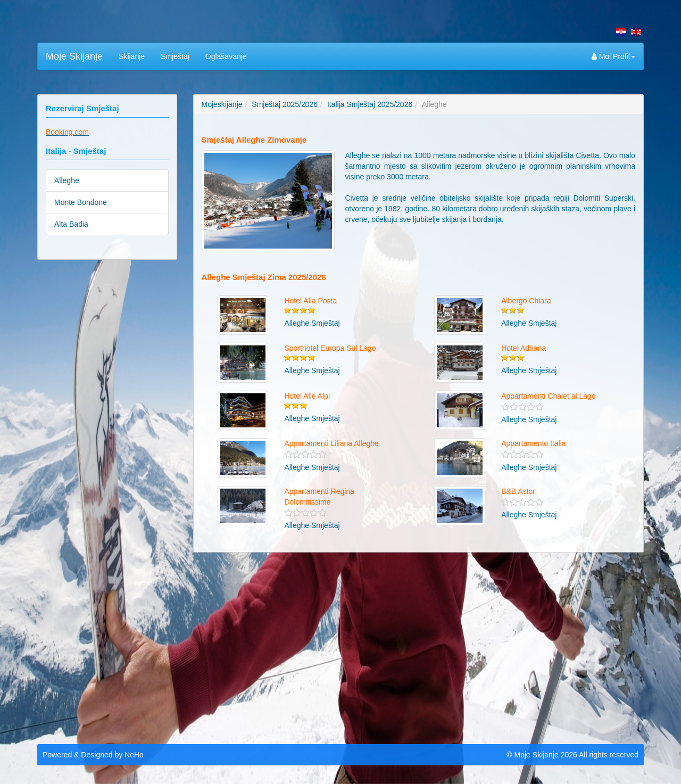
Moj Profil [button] (613, 56)
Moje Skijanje (74, 56)
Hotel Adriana (524, 348)
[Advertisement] (340, 646)
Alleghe (67, 180)
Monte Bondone (81, 202)
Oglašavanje (226, 56)
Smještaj (175, 56)
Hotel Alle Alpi (307, 396)
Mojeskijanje (222, 104)
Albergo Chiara (526, 301)
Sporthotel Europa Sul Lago (330, 348)
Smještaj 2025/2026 (285, 104)
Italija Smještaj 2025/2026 (370, 104)
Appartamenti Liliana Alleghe (331, 443)
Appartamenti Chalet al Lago (548, 396)
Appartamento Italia (533, 443)
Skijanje (132, 56)
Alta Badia (71, 224)
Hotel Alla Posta (310, 301)
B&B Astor (518, 491)
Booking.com (67, 132)
